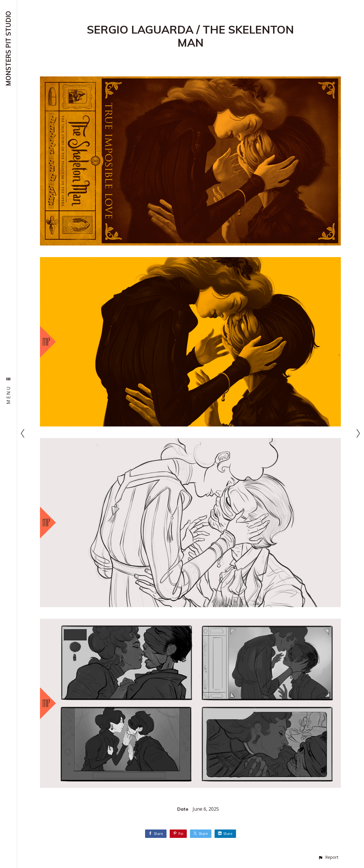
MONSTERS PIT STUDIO (8, 48)
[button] (328, 857)
